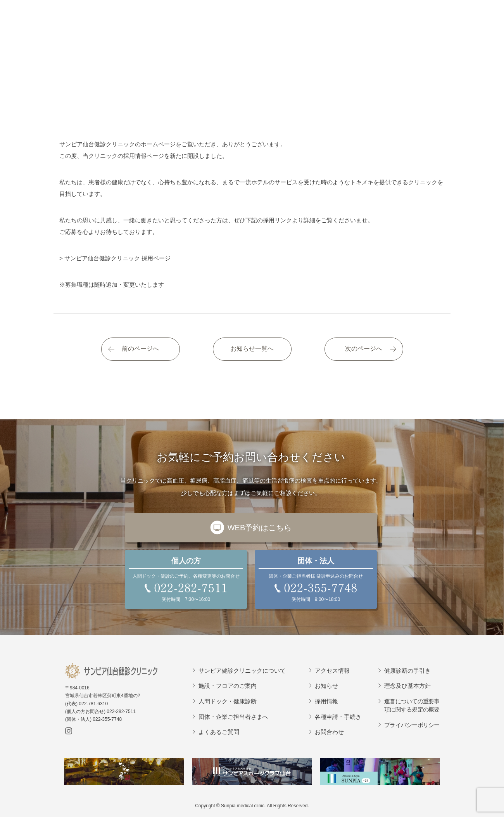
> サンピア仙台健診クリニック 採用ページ (115, 258)
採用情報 (326, 701)
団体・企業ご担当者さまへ (233, 717)
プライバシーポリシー (412, 725)
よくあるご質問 (219, 732)
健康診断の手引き (407, 671)
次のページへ (364, 349)
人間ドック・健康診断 (228, 701)
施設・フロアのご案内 (228, 686)
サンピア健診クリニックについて (242, 671)
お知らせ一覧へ (252, 349)
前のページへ (140, 349)
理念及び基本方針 (407, 686)
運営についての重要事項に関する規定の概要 (412, 705)
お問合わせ (329, 732)
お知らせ (326, 686)
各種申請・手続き (338, 717)
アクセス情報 (332, 671)
